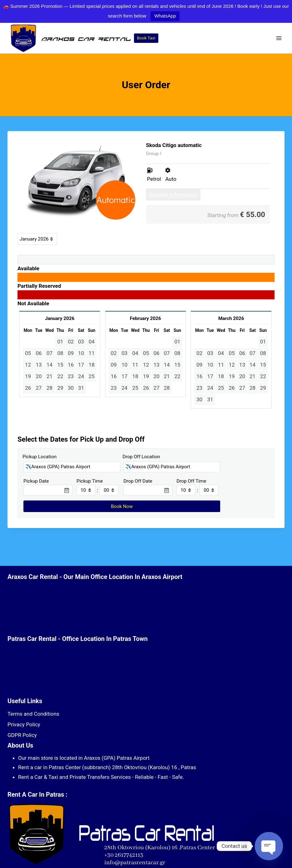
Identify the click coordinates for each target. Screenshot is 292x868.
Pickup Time (90, 481)
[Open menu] (279, 38)
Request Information (173, 195)
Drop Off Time (191, 481)
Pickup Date (36, 481)
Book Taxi (146, 38)
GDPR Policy (22, 735)
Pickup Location (40, 457)
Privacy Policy (24, 724)
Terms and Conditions (33, 714)
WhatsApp (165, 16)
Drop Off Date (138, 481)
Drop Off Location (141, 457)
